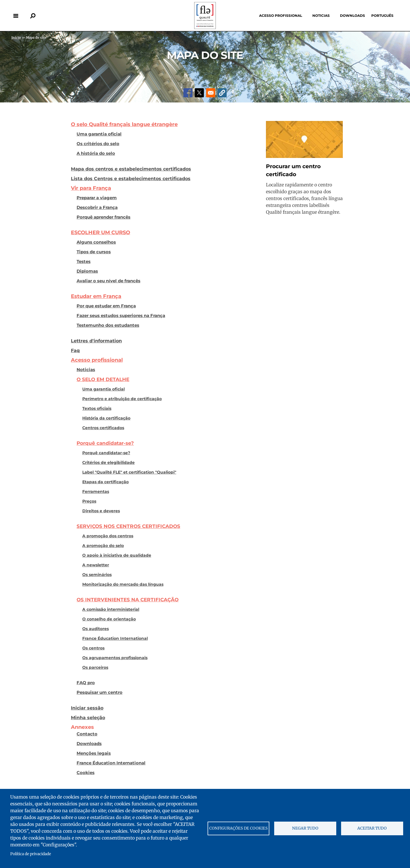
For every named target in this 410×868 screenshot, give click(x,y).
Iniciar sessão (87, 708)
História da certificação (106, 418)
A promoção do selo (103, 546)
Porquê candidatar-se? (105, 443)
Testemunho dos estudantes (108, 325)
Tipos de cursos (94, 252)
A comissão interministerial (111, 609)
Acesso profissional (281, 16)
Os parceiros (95, 667)
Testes (84, 262)
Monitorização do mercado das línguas (123, 584)
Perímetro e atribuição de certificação (122, 399)
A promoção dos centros (108, 536)
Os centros (93, 648)
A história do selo (96, 153)
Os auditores (96, 629)
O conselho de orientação (109, 619)
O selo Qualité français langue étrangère (124, 124)
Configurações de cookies (238, 828)
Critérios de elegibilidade (108, 462)
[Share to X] (199, 93)
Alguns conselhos (96, 242)
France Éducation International (115, 638)
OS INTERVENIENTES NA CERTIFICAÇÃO (128, 600)
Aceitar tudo (372, 828)
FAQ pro (86, 683)
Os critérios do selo (98, 144)
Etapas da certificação (105, 482)
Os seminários (97, 575)
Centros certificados (103, 428)
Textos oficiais (97, 408)
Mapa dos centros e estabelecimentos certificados (131, 169)
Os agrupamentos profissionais (115, 658)
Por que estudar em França (106, 306)
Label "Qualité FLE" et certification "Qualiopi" (129, 472)
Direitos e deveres (101, 511)
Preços (89, 501)
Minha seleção (88, 717)
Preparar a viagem (97, 198)
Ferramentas (96, 491)
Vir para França (91, 188)
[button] (222, 93)
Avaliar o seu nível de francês (108, 281)
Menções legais (94, 753)
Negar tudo (305, 828)
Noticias (321, 16)
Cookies (86, 773)
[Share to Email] (211, 93)
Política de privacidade (31, 854)
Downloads (352, 16)
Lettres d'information (96, 341)
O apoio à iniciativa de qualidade (117, 555)
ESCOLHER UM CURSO (101, 232)
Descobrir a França (97, 207)
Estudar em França (96, 296)
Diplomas (87, 271)
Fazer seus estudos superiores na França (121, 316)
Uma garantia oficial (99, 134)
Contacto (87, 734)
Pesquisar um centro (100, 692)
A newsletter (96, 565)
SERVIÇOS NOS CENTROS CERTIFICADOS (128, 526)
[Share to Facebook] (188, 93)
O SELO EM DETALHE (103, 379)
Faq (75, 350)
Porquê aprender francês (103, 217)
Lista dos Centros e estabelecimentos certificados (131, 178)
